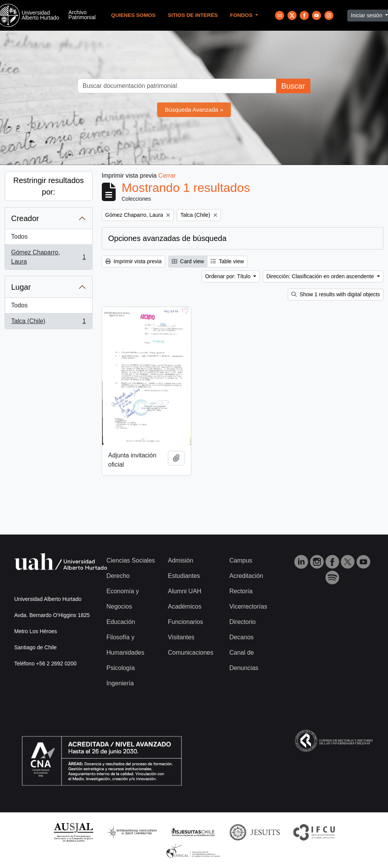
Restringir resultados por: (49, 186)
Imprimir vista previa (133, 261)
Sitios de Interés (193, 15)
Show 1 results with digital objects (336, 294)
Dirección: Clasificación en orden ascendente (321, 276)
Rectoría (241, 591)
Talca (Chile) (48, 323)
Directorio (242, 622)
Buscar (293, 86)
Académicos (185, 606)
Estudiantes (184, 576)
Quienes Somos (133, 15)
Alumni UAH (185, 591)
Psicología (121, 668)
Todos (19, 237)
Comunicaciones (191, 653)
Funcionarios (186, 622)
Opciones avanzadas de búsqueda (167, 238)
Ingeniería (120, 683)
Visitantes (181, 637)
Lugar (21, 287)
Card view (188, 261)
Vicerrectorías (248, 606)
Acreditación (246, 576)
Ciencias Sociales (131, 560)
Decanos (241, 637)
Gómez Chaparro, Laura (48, 257)
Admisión (181, 560)
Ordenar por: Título (229, 276)
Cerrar (167, 176)
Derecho (118, 576)
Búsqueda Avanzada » (194, 110)
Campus (241, 560)
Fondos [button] (242, 15)
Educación (121, 622)
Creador (25, 218)
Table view (227, 261)
